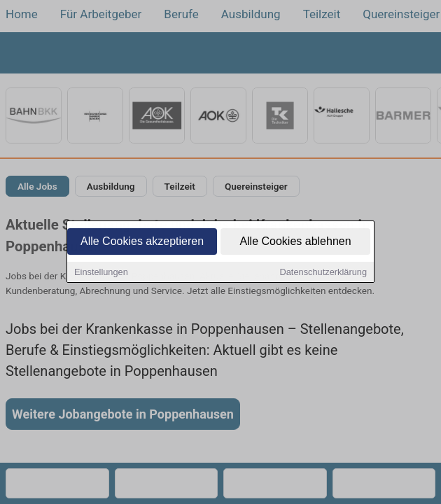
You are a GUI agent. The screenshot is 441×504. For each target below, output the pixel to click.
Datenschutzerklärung (323, 273)
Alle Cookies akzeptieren (142, 243)
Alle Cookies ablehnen (295, 243)
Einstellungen (101, 273)
